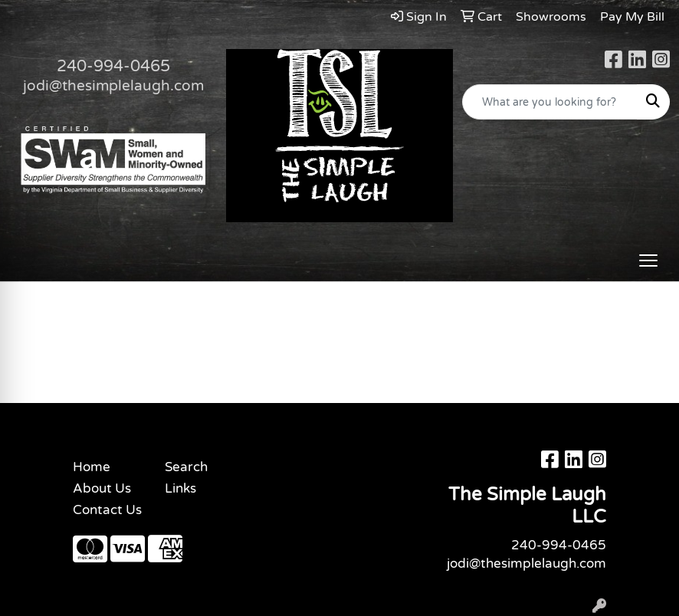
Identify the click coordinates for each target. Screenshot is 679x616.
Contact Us (107, 510)
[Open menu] (648, 260)
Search (186, 467)
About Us (102, 488)
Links (180, 488)
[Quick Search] (550, 102)
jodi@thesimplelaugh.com (113, 86)
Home (92, 467)
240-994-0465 (113, 66)
